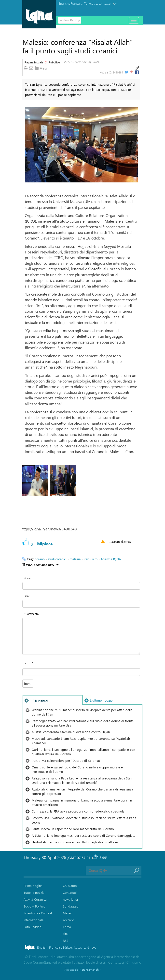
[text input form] (81, 586)
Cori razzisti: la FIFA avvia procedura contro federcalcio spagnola (78, 811)
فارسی (107, 4)
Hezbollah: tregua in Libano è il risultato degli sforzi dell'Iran (75, 842)
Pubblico (54, 62)
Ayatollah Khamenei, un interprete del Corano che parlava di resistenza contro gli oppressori (82, 791)
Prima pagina (33, 886)
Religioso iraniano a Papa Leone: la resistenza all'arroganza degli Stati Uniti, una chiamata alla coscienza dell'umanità (82, 780)
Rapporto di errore (120, 542)
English (63, 3)
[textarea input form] (81, 636)
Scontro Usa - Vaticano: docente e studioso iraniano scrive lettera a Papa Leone (84, 820)
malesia (75, 559)
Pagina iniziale (34, 62)
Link (66, 934)
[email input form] (81, 604)
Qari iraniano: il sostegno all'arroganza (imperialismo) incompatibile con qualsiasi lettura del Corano (83, 752)
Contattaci (70, 892)
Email (27, 596)
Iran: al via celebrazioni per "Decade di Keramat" (66, 760)
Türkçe (89, 3)
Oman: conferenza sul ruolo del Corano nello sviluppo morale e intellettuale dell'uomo (77, 769)
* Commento (31, 614)
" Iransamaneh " (90, 969)
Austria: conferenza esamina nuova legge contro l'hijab (71, 732)
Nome (27, 578)
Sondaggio (71, 906)
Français (76, 3)
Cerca (67, 927)
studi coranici (57, 559)
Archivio (69, 920)
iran (86, 559)
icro (95, 559)
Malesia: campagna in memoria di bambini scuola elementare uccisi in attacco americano (82, 802)
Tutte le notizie (34, 892)
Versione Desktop (70, 20)
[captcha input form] (81, 672)
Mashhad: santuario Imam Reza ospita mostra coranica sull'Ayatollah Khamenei (81, 741)
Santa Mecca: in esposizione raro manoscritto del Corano (73, 829)
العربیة (99, 4)
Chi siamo (70, 886)
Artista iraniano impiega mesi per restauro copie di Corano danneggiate (83, 835)
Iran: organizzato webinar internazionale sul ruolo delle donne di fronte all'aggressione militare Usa (83, 723)
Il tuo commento (38, 565)
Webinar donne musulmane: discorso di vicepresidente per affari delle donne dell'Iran (82, 712)
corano (40, 559)
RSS (66, 940)
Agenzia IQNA (111, 559)
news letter (71, 899)
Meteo (68, 913)
